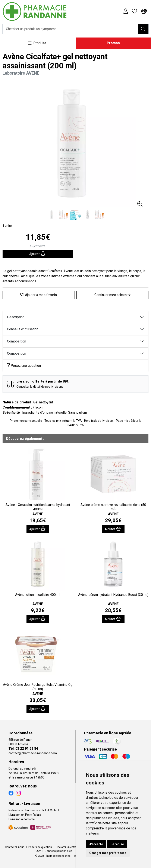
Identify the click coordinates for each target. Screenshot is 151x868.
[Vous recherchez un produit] (70, 29)
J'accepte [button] (96, 844)
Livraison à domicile (22, 819)
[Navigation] (37, 43)
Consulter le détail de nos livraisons (40, 387)
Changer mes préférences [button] (108, 853)
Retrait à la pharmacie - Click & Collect (34, 810)
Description (16, 317)
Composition (17, 341)
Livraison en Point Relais (25, 815)
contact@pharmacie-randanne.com (33, 753)
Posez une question (24, 365)
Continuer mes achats (112, 295)
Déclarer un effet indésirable (73, 847)
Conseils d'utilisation (23, 329)
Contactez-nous (15, 847)
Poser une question (40, 847)
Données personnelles (59, 851)
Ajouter (37, 529)
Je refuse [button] (117, 844)
